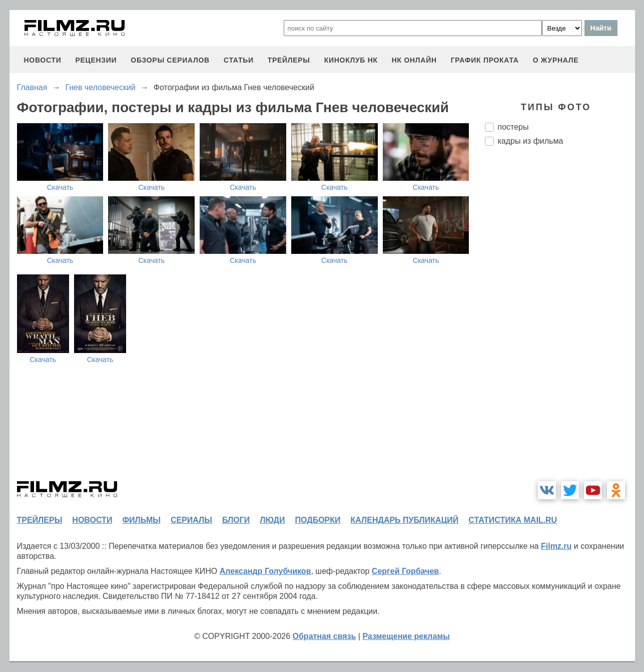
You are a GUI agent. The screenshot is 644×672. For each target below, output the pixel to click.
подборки (318, 520)
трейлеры (289, 60)
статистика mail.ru (513, 520)
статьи (239, 60)
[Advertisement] (560, 321)
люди (272, 520)
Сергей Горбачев (405, 571)
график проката (485, 60)
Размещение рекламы (406, 636)
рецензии (96, 60)
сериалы (191, 520)
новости (43, 60)
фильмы (141, 520)
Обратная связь (325, 636)
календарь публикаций (405, 520)
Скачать (60, 187)
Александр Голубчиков (265, 571)
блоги (236, 520)
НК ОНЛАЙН (414, 60)
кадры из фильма (531, 141)
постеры (513, 127)
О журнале (556, 60)
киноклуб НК (351, 60)
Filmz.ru (556, 546)
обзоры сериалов (170, 60)
